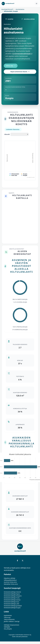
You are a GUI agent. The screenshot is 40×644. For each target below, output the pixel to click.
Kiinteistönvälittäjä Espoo (12, 594)
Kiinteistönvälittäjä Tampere (13, 596)
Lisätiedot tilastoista (13, 129)
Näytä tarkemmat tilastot (20, 72)
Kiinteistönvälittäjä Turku (12, 598)
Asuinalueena (20, 9)
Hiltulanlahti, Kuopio (11, 11)
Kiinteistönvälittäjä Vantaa (12, 600)
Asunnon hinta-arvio (10, 582)
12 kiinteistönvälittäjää (21, 54)
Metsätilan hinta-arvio (11, 584)
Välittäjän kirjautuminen (12, 625)
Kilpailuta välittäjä (9, 578)
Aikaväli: (7, 134)
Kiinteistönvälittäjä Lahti (12, 604)
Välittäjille (7, 627)
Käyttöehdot (8, 615)
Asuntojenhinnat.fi (7, 9)
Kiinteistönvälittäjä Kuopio (12, 608)
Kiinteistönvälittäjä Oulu (11, 602)
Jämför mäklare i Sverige (12, 621)
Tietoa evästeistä (9, 619)
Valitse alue (11, 66)
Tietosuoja (7, 617)
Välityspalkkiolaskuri (10, 580)
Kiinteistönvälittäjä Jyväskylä (13, 606)
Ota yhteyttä (8, 629)
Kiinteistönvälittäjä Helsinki (12, 592)
